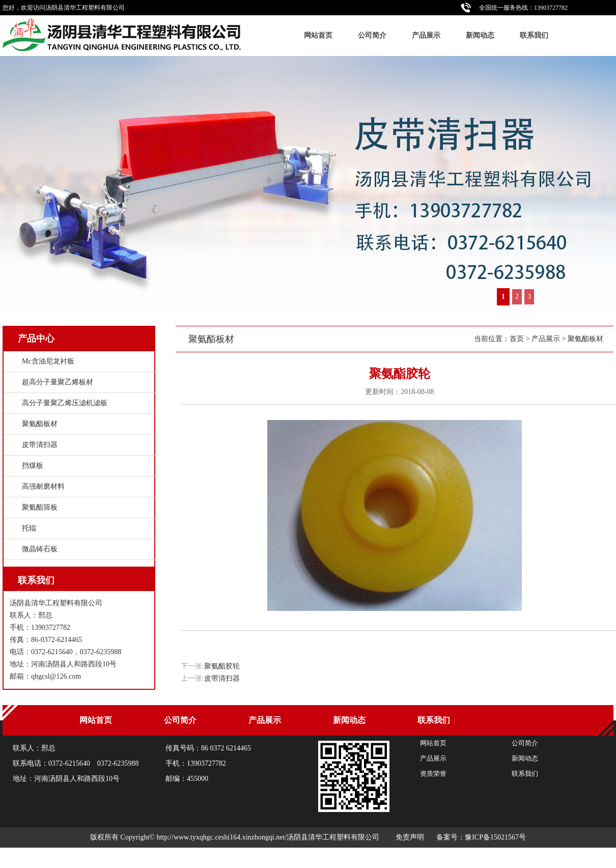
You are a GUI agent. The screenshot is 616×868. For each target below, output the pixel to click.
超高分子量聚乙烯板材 (58, 382)
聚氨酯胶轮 (222, 666)
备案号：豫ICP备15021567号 (481, 837)
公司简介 (372, 35)
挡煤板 (33, 466)
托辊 (29, 528)
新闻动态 (480, 35)
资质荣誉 (433, 774)
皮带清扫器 (222, 678)
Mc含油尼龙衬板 (48, 361)
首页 (517, 339)
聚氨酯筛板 (40, 507)
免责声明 (410, 837)
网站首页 (318, 35)
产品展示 (426, 35)
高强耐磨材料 (43, 486)
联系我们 (534, 35)
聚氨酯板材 (585, 339)
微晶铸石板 (40, 549)
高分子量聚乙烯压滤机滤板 (65, 403)
